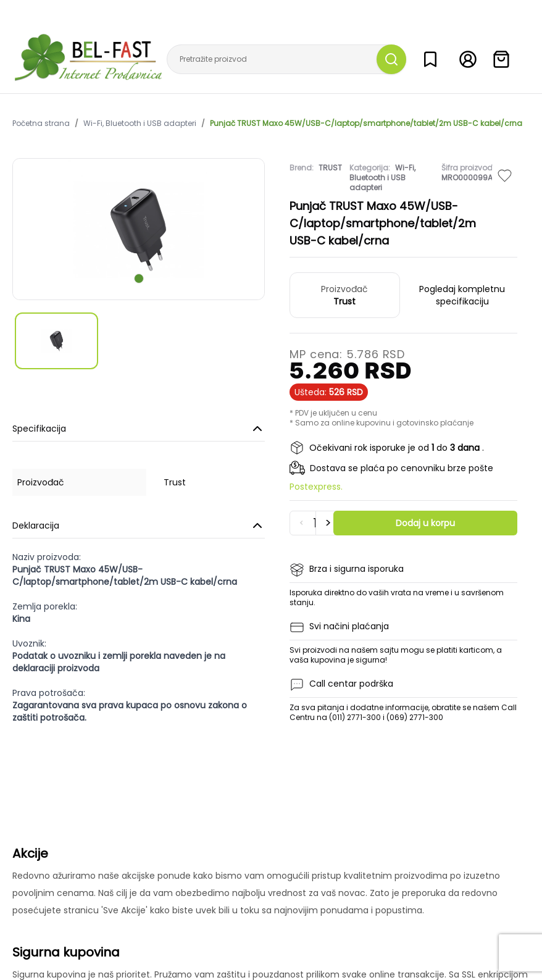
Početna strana (41, 124)
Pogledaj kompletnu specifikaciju (462, 295)
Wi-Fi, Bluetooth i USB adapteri (140, 124)
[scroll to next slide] (139, 279)
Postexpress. (316, 487)
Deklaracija (139, 526)
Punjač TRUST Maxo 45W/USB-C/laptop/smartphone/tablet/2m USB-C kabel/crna (366, 124)
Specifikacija (139, 429)
